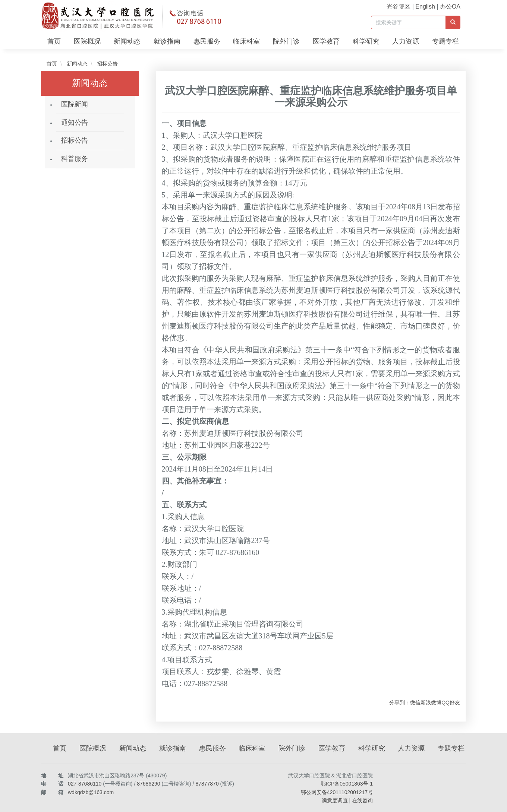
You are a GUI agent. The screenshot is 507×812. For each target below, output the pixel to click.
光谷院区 (399, 7)
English (425, 7)
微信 (415, 702)
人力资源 (406, 41)
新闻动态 (127, 41)
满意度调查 (335, 800)
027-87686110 (85, 784)
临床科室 (246, 41)
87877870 (207, 784)
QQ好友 (451, 702)
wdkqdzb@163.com (91, 792)
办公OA (450, 7)
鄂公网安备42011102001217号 (337, 792)
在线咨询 (362, 800)
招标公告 (107, 64)
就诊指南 (167, 41)
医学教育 (326, 41)
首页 (54, 41)
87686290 (148, 784)
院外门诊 (286, 41)
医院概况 (87, 41)
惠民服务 (207, 41)
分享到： (400, 702)
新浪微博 (431, 702)
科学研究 (366, 41)
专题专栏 (445, 41)
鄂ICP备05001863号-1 (347, 784)
